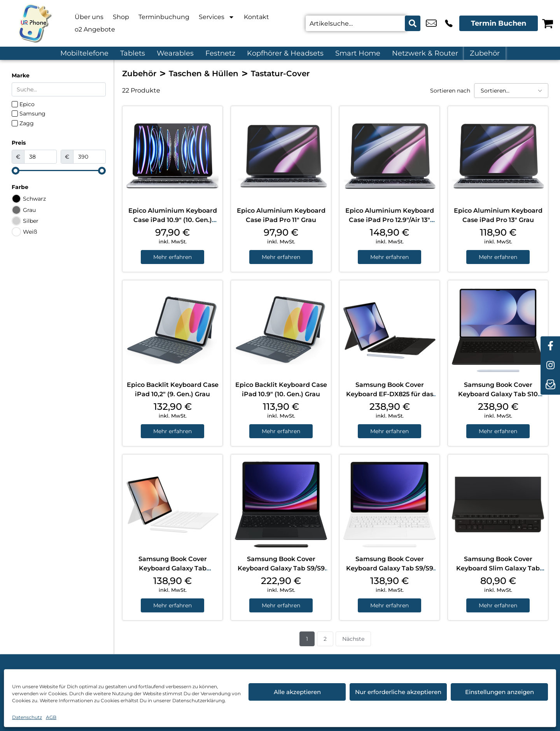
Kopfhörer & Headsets (285, 53)
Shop (121, 17)
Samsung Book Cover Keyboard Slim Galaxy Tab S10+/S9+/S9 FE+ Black (498, 568)
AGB (51, 717)
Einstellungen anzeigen (500, 692)
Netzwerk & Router (425, 53)
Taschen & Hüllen (204, 73)
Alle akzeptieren (297, 692)
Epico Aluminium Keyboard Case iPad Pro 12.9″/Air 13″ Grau (390, 220)
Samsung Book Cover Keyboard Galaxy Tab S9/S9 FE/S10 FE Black (281, 568)
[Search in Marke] (59, 89)
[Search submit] (413, 23)
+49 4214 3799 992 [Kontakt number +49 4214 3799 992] (449, 23)
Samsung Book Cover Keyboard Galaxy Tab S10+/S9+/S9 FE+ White (173, 568)
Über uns (89, 17)
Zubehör (485, 53)
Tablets (133, 53)
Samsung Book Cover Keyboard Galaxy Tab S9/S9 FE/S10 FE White (390, 568)
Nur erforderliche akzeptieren (398, 692)
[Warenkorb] (548, 23)
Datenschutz (27, 717)
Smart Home (358, 53)
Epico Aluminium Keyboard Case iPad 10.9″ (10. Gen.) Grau (173, 220)
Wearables (175, 53)
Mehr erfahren (172, 257)
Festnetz (220, 53)
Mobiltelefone (84, 53)
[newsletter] (550, 385)
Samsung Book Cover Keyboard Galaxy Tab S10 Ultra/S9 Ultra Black (498, 394)
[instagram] (550, 365)
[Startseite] (35, 23)
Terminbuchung (164, 17)
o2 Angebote (95, 29)
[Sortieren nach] (511, 91)
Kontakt (256, 17)
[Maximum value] (89, 157)
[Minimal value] (59, 171)
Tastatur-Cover (280, 73)
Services (217, 17)
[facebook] (550, 346)
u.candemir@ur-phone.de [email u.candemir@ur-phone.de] (431, 23)
